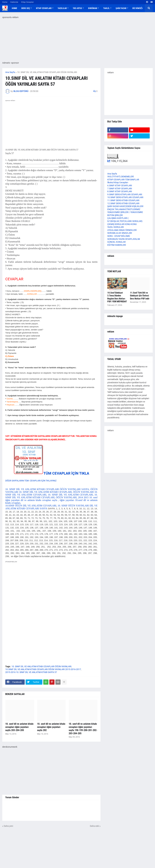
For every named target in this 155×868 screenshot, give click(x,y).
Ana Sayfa (10, 72)
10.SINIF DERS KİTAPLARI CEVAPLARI (125, 197)
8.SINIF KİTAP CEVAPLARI (120, 191)
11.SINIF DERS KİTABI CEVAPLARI (123, 200)
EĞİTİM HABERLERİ (117, 245)
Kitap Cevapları (27, 2)
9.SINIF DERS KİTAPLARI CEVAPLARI (125, 194)
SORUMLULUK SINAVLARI (120, 233)
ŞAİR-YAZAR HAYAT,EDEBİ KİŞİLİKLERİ (125, 206)
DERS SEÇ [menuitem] (26, 8)
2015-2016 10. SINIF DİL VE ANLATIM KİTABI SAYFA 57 (31, 672)
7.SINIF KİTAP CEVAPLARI (120, 189)
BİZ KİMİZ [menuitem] (137, 8)
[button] (142, 8)
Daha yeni (8, 826)
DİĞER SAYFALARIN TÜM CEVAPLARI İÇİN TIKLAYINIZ (31, 481)
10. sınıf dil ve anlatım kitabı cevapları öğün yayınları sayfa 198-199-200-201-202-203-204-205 (83, 729)
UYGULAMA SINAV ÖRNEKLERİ (122, 230)
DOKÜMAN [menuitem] (93, 8)
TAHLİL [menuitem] (106, 8)
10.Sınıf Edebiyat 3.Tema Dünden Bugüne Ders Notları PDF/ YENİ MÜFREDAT (117, 297)
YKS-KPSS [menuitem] (77, 8)
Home (5, 2)
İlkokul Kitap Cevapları (118, 182)
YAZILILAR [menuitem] (62, 8)
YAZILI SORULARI (116, 227)
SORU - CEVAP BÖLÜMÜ (119, 236)
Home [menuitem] (14, 8)
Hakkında (14, 2)
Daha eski (94, 826)
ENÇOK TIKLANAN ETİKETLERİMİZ (124, 209)
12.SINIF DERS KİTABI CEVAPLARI (123, 203)
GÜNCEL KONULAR (116, 242)
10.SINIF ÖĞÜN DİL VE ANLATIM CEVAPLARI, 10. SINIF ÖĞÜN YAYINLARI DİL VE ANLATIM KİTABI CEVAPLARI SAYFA (51, 531)
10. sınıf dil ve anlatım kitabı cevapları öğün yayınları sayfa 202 (51, 727)
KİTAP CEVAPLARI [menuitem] (44, 8)
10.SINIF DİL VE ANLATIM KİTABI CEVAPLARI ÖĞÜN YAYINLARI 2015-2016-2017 (43, 669)
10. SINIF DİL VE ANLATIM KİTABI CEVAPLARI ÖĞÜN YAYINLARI (47, 72)
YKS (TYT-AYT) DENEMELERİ (121, 177)
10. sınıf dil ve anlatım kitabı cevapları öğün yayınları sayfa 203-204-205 (19, 727)
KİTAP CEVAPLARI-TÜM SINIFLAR (123, 180)
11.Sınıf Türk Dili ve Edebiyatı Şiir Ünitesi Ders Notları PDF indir (140, 296)
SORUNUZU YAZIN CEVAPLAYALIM (124, 239)
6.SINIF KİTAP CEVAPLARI (120, 185)
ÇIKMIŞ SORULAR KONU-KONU (122, 224)
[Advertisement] (51, 591)
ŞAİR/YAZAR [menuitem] (121, 8)
